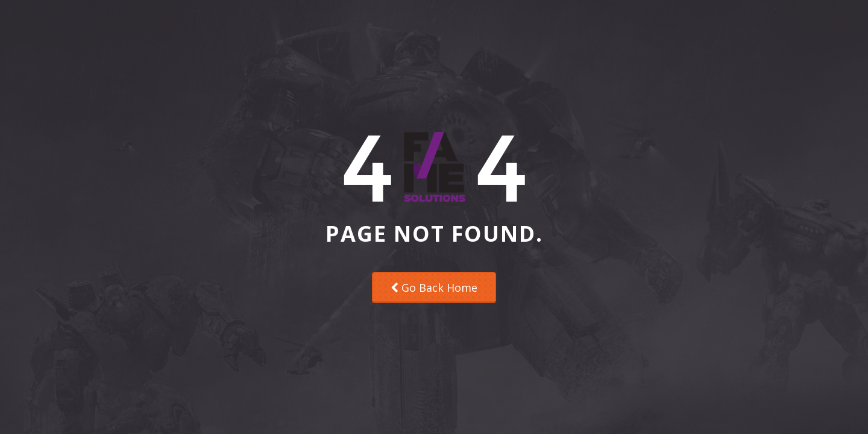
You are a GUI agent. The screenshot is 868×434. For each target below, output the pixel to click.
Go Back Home (434, 288)
